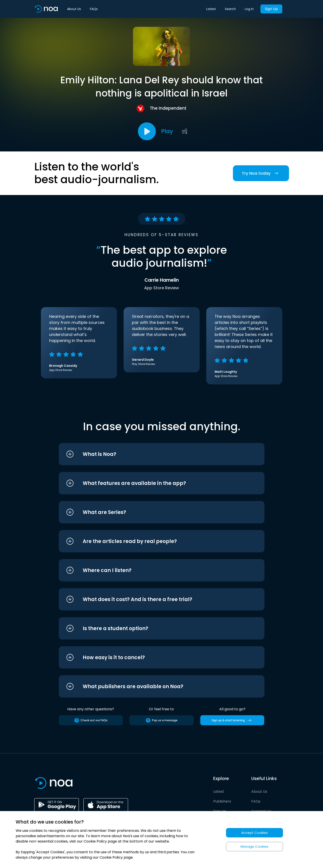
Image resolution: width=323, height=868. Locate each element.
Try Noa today (261, 173)
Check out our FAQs (91, 720)
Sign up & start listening (232, 720)
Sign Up (271, 9)
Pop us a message (161, 720)
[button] (153, 454)
